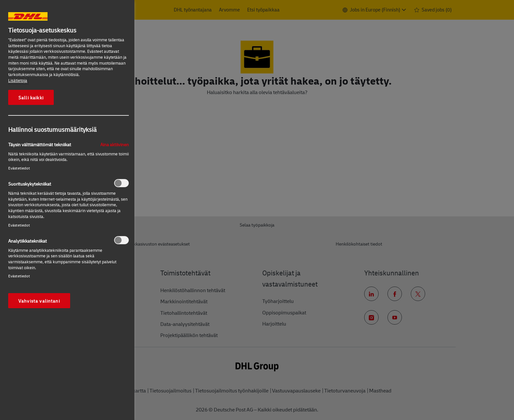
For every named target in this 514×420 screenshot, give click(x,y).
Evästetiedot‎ (19, 168)
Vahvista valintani (39, 301)
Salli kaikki (31, 97)
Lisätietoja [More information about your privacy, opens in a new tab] (18, 80)
